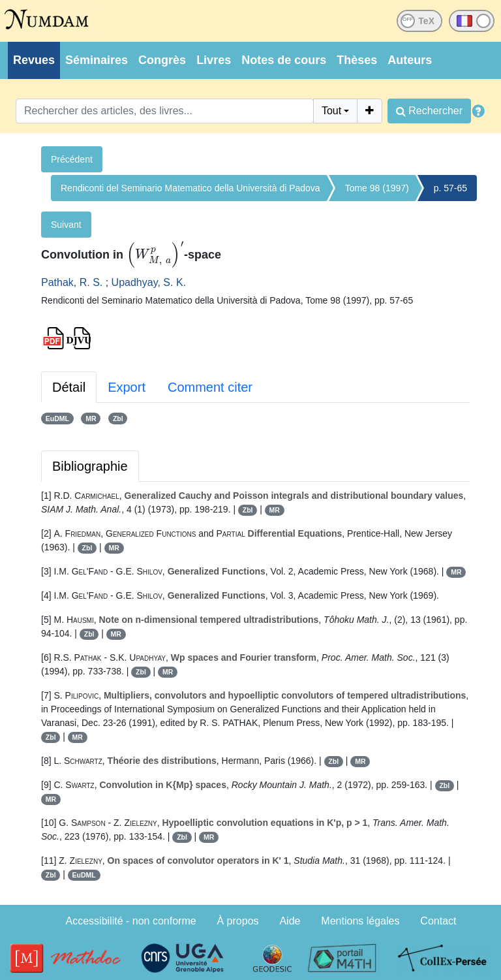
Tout (331, 111)
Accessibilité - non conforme (131, 921)
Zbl (118, 419)
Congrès (162, 60)
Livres (214, 60)
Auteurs (410, 60)
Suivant (66, 225)
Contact (438, 921)
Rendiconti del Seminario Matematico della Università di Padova (190, 188)
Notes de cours (284, 60)
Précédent (72, 159)
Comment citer (210, 387)
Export (127, 387)
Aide (290, 921)
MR (91, 419)
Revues (34, 60)
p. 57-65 (450, 188)
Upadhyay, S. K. (149, 282)
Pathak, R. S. (72, 282)
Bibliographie (90, 466)
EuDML (57, 419)
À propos (238, 921)
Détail (69, 387)
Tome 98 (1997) (377, 188)
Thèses (357, 60)
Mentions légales (360, 921)
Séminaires (97, 60)
